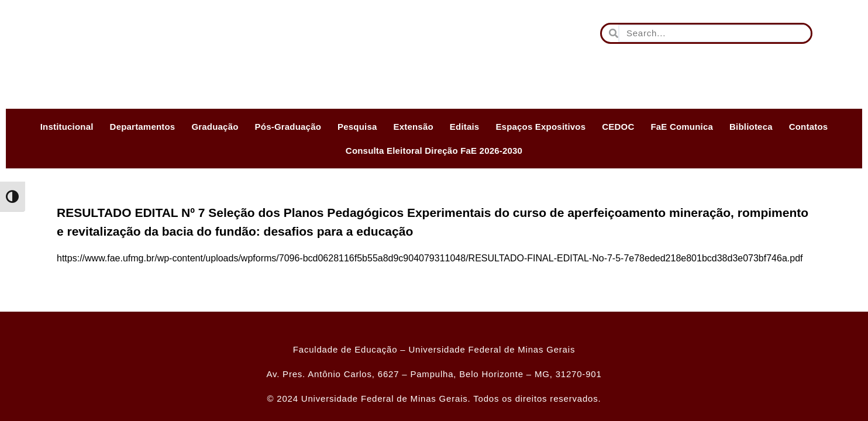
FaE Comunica (682, 127)
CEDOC (618, 127)
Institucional (67, 127)
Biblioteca (751, 127)
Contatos (809, 127)
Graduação (215, 127)
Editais (465, 127)
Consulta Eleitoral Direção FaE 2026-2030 (434, 151)
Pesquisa (357, 127)
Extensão (414, 127)
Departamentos (143, 127)
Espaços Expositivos (540, 127)
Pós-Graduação (288, 127)
